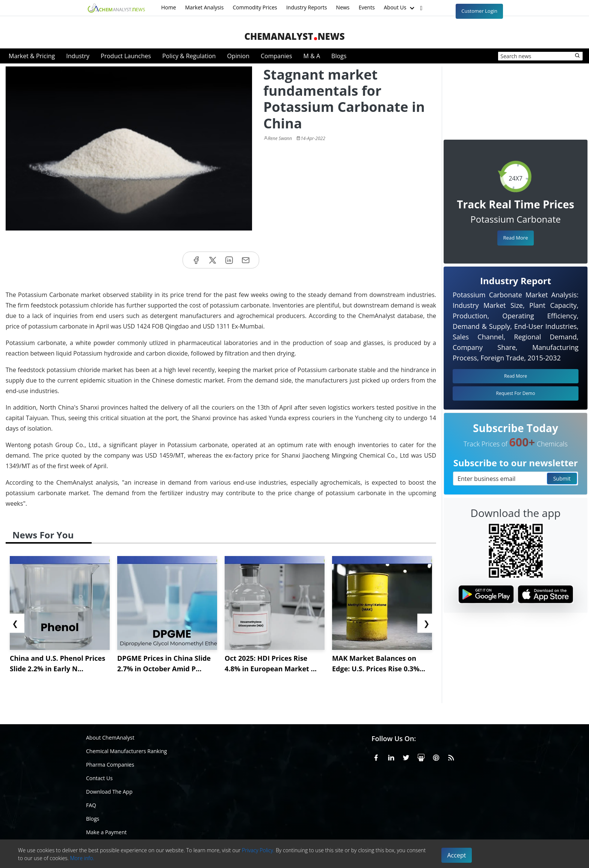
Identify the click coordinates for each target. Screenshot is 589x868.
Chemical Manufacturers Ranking (126, 751)
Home (169, 7)
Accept (457, 855)
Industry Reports (307, 7)
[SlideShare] (421, 756)
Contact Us (99, 778)
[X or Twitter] (406, 756)
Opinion (238, 56)
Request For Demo (516, 393)
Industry (78, 56)
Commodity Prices (255, 7)
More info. (82, 858)
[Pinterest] (436, 756)
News (343, 7)
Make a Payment (106, 832)
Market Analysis (205, 7)
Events (367, 7)
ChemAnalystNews (294, 36)
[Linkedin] (391, 756)
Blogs (339, 56)
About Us (400, 8)
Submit (562, 478)
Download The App (109, 792)
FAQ (91, 805)
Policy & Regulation (189, 56)
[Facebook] (376, 756)
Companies (276, 56)
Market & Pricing (32, 56)
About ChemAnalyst (110, 738)
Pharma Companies (110, 765)
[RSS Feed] (451, 756)
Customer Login (479, 11)
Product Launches (126, 56)
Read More (515, 238)
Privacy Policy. (258, 850)
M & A (312, 56)
